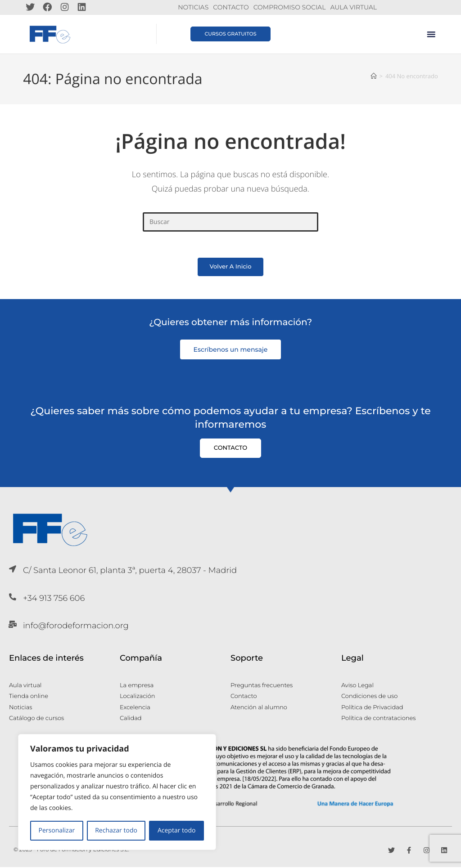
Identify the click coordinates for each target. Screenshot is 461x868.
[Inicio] (373, 76)
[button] (431, 34)
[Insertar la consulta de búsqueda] (230, 221)
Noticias (193, 7)
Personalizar (57, 830)
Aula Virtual (353, 7)
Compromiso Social (290, 7)
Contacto (231, 7)
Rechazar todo (116, 830)
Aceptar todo (177, 830)
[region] (117, 792)
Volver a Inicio (230, 268)
